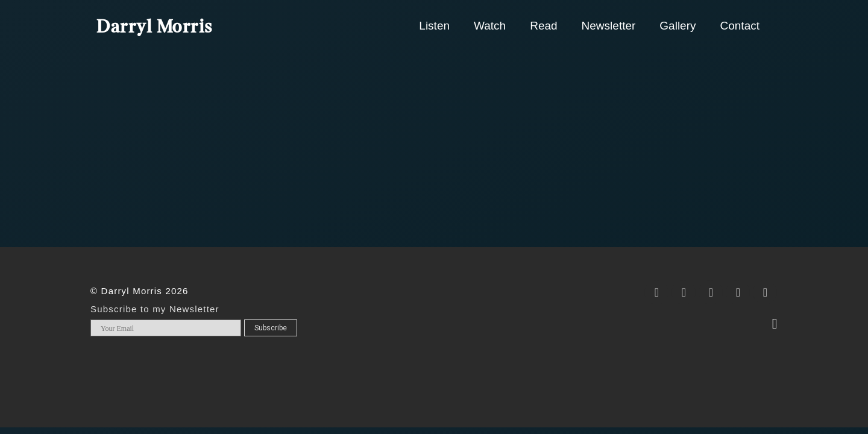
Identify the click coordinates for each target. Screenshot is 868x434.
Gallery (678, 26)
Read (543, 26)
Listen (434, 26)
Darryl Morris (155, 28)
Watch (490, 26)
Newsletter (609, 26)
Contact (740, 26)
